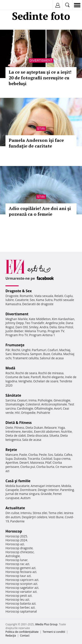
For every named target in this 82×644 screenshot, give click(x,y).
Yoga (61, 428)
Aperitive (12, 462)
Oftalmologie (44, 408)
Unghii (26, 350)
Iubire (10, 300)
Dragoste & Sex (19, 291)
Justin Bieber (14, 331)
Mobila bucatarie (17, 486)
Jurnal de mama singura (22, 494)
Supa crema (62, 459)
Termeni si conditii (54, 632)
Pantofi (36, 377)
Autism (26, 498)
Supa (9, 459)
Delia (53, 327)
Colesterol (33, 404)
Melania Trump (36, 331)
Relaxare (51, 428)
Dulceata (20, 459)
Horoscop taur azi (18, 576)
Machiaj (65, 350)
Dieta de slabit (16, 435)
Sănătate (13, 395)
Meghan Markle (17, 319)
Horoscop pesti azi (19, 596)
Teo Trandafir (35, 323)
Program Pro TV (17, 335)
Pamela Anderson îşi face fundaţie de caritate (36, 143)
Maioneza (37, 462)
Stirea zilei (40, 513)
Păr (8, 350)
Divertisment (41, 60)
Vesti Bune (56, 517)
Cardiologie (25, 408)
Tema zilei (55, 513)
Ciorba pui (28, 467)
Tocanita (34, 459)
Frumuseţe (15, 345)
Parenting (67, 490)
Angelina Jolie (55, 323)
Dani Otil (22, 327)
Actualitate (15, 508)
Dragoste (12, 296)
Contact (25, 636)
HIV (17, 413)
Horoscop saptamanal (21, 611)
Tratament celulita (26, 358)
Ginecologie (62, 400)
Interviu (26, 513)
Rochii (16, 350)
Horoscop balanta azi (20, 603)
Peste (43, 455)
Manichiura (21, 354)
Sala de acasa (32, 440)
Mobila (66, 486)
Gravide (46, 494)
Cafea (68, 455)
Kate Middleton (40, 319)
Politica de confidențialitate (22, 632)
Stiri (41, 129)
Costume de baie (17, 377)
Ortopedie (28, 413)
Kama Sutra (44, 300)
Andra (44, 327)
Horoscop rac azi (17, 564)
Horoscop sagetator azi (22, 588)
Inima (32, 400)
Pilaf (48, 462)
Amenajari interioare (45, 486)
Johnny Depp (15, 323)
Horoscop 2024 (16, 540)
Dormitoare (28, 490)
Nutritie (66, 431)
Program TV (56, 331)
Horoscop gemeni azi (20, 568)
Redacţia (11, 636)
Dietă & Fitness (19, 423)
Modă (10, 368)
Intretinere (13, 431)
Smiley (34, 327)
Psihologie (45, 400)
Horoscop (14, 531)
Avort (58, 408)
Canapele (12, 490)
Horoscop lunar (17, 560)
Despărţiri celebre (35, 517)
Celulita (57, 354)
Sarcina (11, 400)
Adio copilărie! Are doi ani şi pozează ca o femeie (40, 211)
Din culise (12, 513)
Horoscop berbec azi (20, 607)
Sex (32, 300)
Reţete (11, 450)
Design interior (48, 490)
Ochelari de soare (46, 381)
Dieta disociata (38, 435)
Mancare (12, 455)
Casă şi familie (18, 481)
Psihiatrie (43, 413)
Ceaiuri (22, 400)
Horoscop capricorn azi (22, 580)
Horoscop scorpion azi (21, 584)
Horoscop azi (15, 544)
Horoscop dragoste (19, 548)
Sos (50, 455)
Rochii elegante (53, 377)
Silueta (54, 435)
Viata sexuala (44, 296)
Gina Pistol (65, 327)
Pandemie (17, 521)
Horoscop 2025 (16, 536)
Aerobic (27, 431)
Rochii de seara (26, 373)
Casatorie (22, 300)
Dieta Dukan (34, 428)
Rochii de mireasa (51, 373)
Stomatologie (15, 404)
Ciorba (33, 455)
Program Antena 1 (42, 335)
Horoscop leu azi (17, 599)
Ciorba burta (45, 467)
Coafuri (53, 350)
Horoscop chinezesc (20, 552)
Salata (59, 455)
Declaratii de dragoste (38, 304)
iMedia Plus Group (46, 624)
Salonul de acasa (52, 358)
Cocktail (47, 459)
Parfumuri (39, 350)
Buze (47, 354)
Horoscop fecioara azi (21, 572)
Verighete (25, 381)
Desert (24, 462)
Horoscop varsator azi (21, 592)
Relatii (59, 296)
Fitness (19, 428)
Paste (23, 455)
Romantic (26, 296)
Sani (9, 354)
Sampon (36, 354)
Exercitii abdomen (47, 431)
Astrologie (13, 556)
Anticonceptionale (54, 404)
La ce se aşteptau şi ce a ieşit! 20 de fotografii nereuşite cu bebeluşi (40, 78)
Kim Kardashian (63, 319)
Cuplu (68, 296)
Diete (9, 428)
